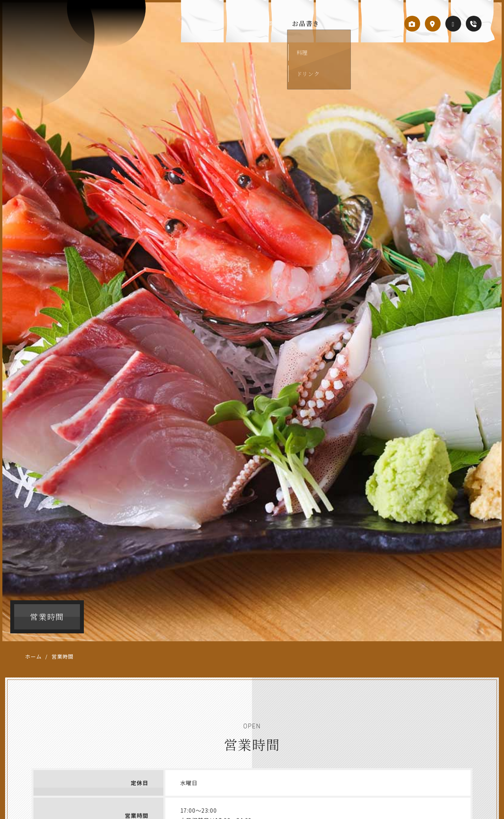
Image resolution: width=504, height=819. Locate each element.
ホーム (33, 656)
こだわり (343, 23)
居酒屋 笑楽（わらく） (51, 36)
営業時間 (378, 23)
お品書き (307, 23)
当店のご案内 (265, 23)
